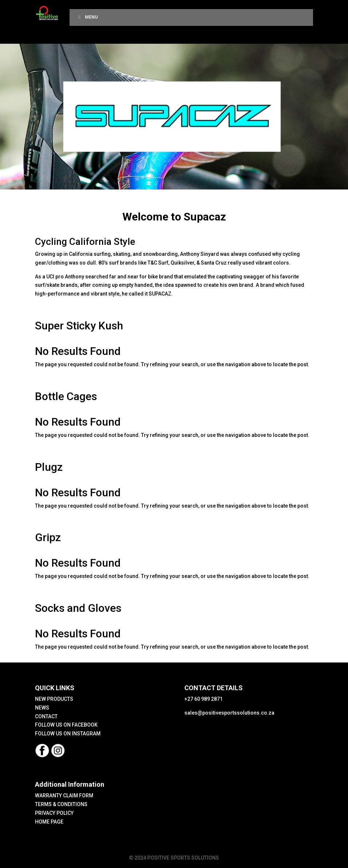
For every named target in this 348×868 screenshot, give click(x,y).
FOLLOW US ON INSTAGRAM (68, 734)
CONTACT (46, 716)
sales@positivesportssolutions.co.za (229, 713)
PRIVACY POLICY (54, 813)
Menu (87, 17)
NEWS (42, 708)
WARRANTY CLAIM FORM (64, 795)
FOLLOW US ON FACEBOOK (66, 725)
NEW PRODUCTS (54, 699)
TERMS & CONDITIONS (61, 804)
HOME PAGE (49, 822)
